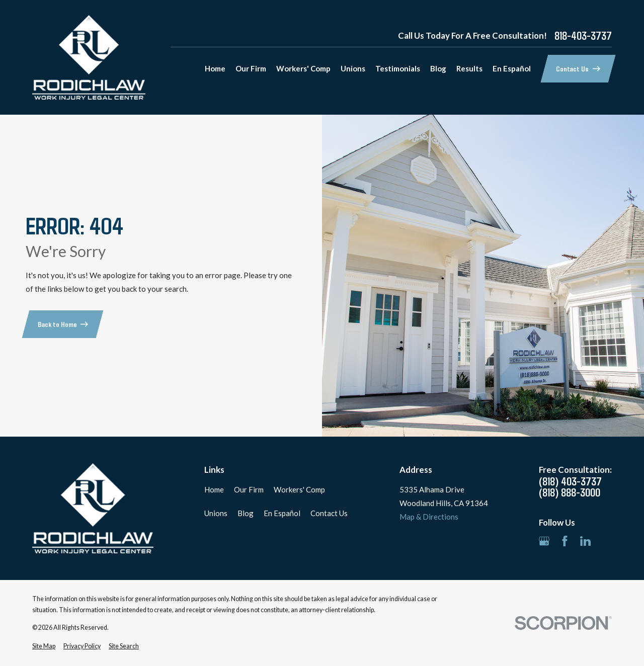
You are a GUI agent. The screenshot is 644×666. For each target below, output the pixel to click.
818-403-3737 (583, 36)
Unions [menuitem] (353, 68)
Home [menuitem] (215, 68)
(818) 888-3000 (570, 492)
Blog (246, 513)
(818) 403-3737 (570, 481)
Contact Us (329, 513)
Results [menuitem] (469, 68)
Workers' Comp (299, 489)
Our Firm (249, 489)
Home (214, 489)
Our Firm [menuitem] (251, 68)
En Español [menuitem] (512, 68)
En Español (282, 513)
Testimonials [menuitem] (398, 68)
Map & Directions (429, 517)
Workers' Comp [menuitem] (303, 68)
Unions (216, 513)
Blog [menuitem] (438, 68)
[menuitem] (44, 647)
